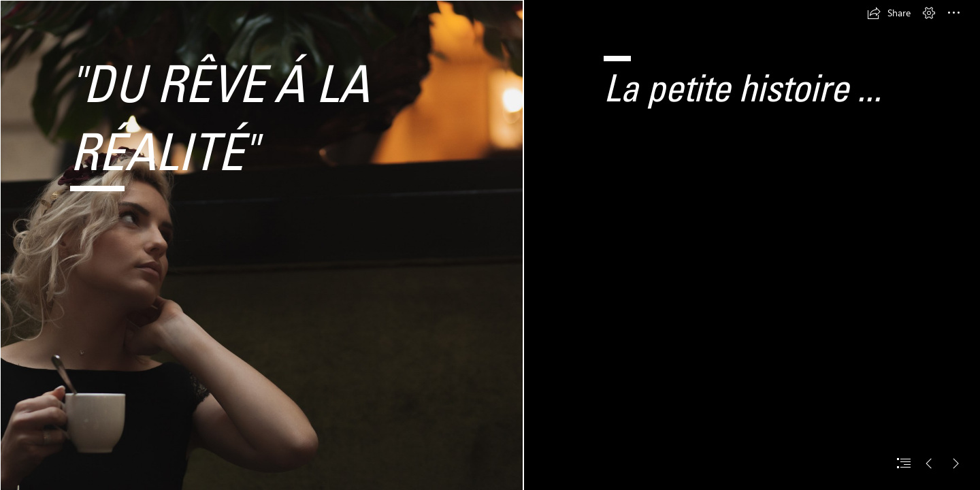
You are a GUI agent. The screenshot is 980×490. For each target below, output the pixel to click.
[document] (490, 245)
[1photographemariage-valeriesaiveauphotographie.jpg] (261, 245)
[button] (889, 13)
